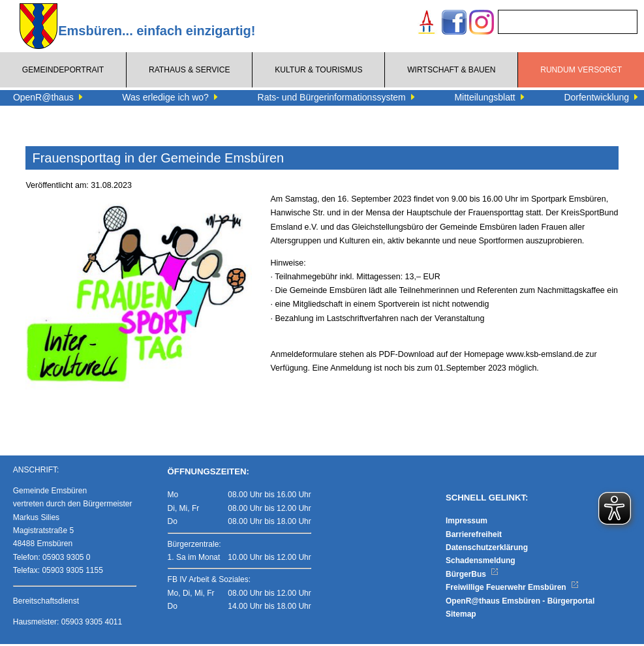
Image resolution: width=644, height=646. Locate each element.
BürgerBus (472, 576)
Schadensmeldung (481, 562)
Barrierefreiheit (474, 536)
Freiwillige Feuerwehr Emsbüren (512, 589)
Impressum (467, 523)
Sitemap (461, 616)
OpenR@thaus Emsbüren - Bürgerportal (520, 603)
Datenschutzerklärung (487, 549)
